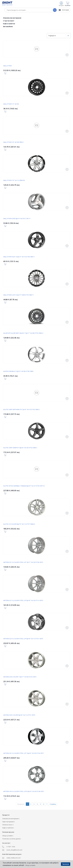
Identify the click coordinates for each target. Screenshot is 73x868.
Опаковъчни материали (12, 18)
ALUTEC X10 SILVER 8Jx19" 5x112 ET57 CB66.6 (19, 524)
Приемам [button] (66, 864)
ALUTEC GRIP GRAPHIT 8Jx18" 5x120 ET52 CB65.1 (20, 448)
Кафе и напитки (9, 24)
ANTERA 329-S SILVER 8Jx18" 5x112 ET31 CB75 (19, 715)
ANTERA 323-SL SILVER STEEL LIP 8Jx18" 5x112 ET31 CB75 (23, 639)
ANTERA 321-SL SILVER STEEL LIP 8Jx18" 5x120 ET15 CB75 (23, 600)
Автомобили (8, 26)
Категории (65, 10)
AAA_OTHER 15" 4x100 (11, 104)
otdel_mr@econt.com (11, 858)
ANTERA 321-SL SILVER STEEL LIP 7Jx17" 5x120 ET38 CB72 (23, 562)
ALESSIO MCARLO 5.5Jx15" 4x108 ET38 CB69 (18, 371)
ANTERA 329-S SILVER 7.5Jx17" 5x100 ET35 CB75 (20, 677)
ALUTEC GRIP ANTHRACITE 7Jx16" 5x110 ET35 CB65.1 (22, 409)
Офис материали (9, 822)
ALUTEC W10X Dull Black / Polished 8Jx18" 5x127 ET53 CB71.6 (24, 486)
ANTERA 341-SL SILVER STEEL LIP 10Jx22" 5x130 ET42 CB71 (24, 753)
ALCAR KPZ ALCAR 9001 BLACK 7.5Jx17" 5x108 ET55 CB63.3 (23, 333)
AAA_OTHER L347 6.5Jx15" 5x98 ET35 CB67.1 (19, 295)
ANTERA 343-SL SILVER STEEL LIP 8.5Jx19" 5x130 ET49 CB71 (24, 791)
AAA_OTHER (7, 66)
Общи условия (8, 836)
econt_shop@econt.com (12, 850)
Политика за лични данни (12, 839)
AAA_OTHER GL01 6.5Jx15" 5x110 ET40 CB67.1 (19, 257)
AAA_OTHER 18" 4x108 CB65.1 (14, 142)
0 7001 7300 (9, 847)
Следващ (53, 804)
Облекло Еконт (8, 825)
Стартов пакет (9, 21)
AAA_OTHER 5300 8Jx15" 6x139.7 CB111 (17, 218)
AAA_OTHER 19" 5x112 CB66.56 (14, 180)
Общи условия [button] (30, 865)
